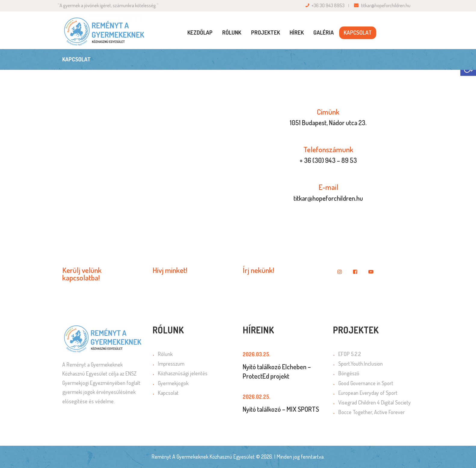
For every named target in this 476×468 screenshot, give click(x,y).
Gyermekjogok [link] (173, 383)
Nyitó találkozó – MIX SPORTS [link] (281, 409)
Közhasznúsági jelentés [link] (183, 373)
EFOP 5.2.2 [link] (350, 354)
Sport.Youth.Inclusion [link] (361, 364)
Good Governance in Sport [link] (366, 383)
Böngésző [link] (349, 373)
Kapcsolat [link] (168, 393)
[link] (104, 32)
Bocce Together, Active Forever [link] (372, 412)
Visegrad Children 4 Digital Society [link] (375, 402)
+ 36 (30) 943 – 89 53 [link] (328, 160)
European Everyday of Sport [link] (368, 393)
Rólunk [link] (165, 354)
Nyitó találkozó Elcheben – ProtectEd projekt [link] (277, 371)
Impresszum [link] (171, 364)
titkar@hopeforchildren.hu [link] (328, 198)
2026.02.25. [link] (256, 397)
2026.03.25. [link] (256, 354)
